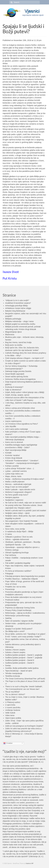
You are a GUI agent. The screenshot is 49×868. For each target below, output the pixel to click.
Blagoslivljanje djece (13, 332)
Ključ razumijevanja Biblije (16, 450)
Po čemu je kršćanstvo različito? (18, 571)
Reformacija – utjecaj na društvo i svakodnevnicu (25, 613)
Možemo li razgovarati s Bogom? (19, 492)
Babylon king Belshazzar (15, 311)
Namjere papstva (12, 497)
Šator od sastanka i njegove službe (19, 621)
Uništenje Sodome (13, 710)
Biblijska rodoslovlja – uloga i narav (19, 321)
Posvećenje (10, 589)
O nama (8, 534)
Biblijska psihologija (13, 319)
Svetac (8, 665)
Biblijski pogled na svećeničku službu (20, 324)
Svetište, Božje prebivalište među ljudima (22, 668)
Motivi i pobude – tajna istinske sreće (20, 489)
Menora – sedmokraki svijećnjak (18, 484)
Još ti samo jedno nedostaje (17, 429)
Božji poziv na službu (14, 345)
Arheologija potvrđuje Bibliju (17, 306)
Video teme (10, 715)
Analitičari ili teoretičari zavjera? (18, 303)
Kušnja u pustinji (12, 466)
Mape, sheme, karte (13, 476)
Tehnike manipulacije (14, 673)
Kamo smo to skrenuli (14, 442)
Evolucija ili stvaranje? (14, 387)
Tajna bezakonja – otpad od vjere (19, 671)
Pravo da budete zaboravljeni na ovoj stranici (23, 597)
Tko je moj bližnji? (12, 692)
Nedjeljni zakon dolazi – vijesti (17, 513)
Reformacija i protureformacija (17, 616)
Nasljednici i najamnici (14, 500)
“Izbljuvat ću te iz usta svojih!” (17, 300)
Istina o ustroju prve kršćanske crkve (20, 408)
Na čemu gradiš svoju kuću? (17, 495)
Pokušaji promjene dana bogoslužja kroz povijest (25, 576)
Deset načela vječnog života (17, 377)
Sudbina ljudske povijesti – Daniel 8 (20, 660)
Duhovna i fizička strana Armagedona (20, 379)
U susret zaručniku (13, 708)
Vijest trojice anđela (13, 718)
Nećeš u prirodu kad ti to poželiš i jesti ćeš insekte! (26, 511)
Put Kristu (10, 278)
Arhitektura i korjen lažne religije (18, 308)
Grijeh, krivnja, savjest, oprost (17, 395)
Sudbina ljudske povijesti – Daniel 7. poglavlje (24, 658)
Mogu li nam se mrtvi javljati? (17, 487)
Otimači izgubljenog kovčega (17, 553)
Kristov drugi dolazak (14, 458)
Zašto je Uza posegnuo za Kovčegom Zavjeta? (24, 726)
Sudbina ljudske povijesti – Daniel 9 (20, 663)
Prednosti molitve (12, 600)
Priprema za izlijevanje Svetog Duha (20, 608)
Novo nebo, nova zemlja (15, 529)
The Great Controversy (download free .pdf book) (25, 679)
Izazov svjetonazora (13, 421)
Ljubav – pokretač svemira (16, 471)
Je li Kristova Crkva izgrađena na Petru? (22, 424)
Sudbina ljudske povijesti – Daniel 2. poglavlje (24, 655)
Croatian (8, 743)
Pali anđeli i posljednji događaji (18, 563)
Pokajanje (9, 574)
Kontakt (8, 453)
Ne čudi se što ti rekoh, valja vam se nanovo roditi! (26, 503)
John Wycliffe (11, 426)
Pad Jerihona (11, 555)
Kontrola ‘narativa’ (13, 455)
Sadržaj (8, 618)
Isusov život (11, 272)
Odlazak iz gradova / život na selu (19, 537)
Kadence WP (30, 863)
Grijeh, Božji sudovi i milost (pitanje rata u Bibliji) (25, 392)
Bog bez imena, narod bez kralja (18, 342)
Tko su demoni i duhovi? (15, 694)
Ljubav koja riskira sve (14, 474)
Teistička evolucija (13, 676)
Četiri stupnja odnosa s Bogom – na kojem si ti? (25, 358)
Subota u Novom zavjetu (15, 650)
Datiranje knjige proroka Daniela (18, 371)
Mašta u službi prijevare (15, 482)
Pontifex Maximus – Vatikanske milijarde (22, 579)
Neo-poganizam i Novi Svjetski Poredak (21, 521)
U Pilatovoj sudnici (13, 702)
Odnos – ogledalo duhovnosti (17, 539)
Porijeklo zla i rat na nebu (15, 587)
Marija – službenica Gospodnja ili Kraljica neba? (25, 479)
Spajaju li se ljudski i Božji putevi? (19, 629)
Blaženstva (10, 335)
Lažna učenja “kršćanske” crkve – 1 (20, 468)
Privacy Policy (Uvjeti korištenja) (18, 610)
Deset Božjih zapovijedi (15, 374)
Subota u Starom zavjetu (15, 652)
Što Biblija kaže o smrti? (15, 631)
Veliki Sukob (10, 713)
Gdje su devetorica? (13, 390)
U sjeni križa (10, 705)
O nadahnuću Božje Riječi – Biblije (19, 532)
